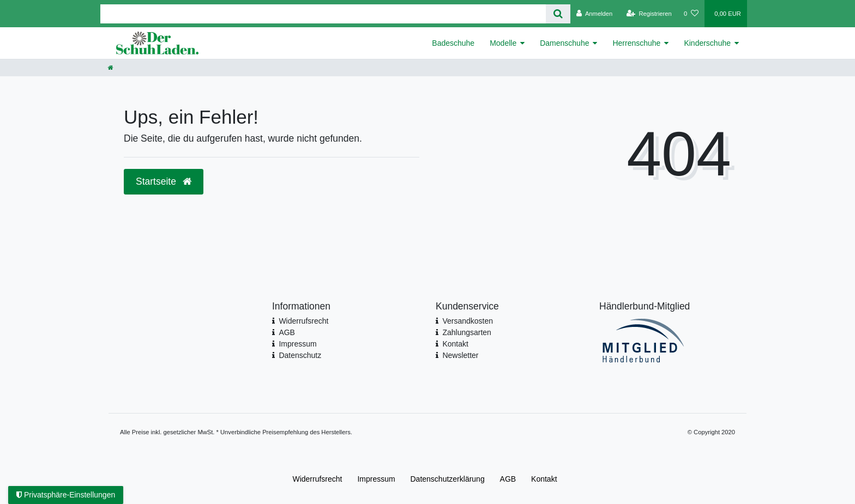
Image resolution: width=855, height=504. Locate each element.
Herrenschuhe (636, 43)
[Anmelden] (595, 14)
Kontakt (455, 344)
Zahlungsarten (467, 332)
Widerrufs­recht (317, 479)
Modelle (503, 43)
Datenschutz (300, 355)
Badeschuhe (453, 43)
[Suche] (558, 14)
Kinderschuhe (707, 43)
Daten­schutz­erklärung (448, 479)
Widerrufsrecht (303, 321)
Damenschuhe (564, 43)
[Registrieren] (649, 14)
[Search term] (323, 14)
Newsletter (460, 355)
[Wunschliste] (691, 14)
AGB (287, 332)
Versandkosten (468, 321)
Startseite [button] (164, 181)
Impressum (297, 344)
